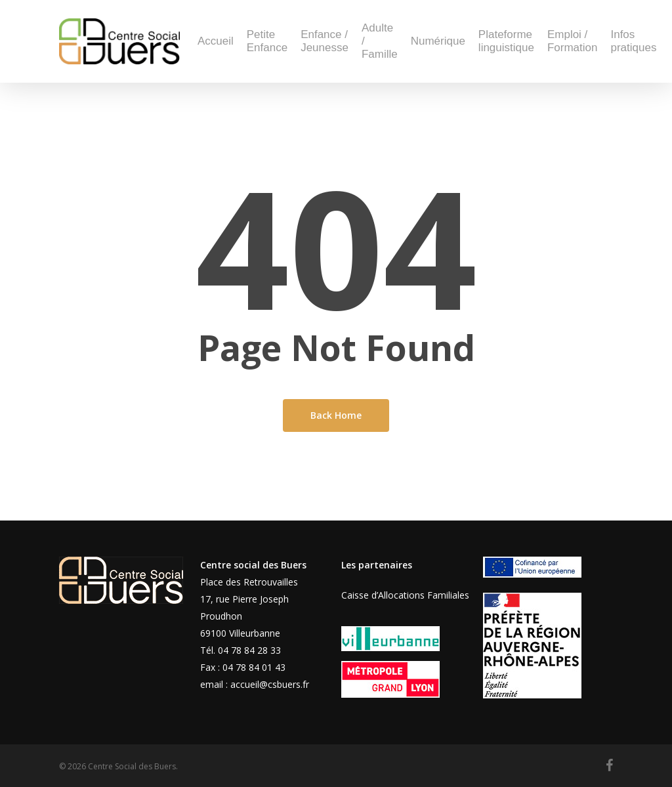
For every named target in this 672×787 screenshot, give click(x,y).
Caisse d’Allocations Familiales (405, 595)
